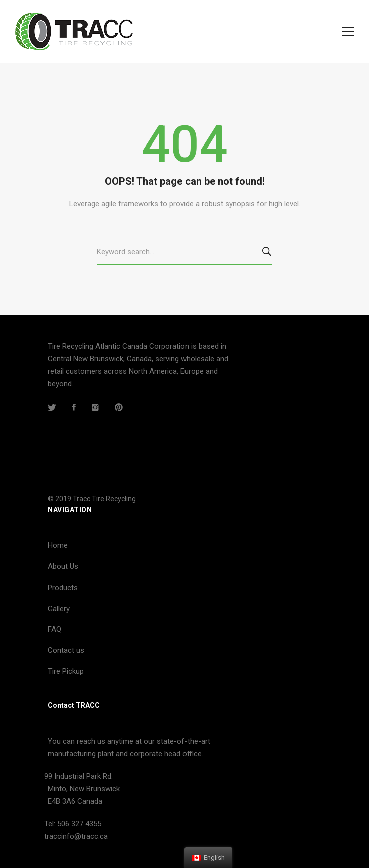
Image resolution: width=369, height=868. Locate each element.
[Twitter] (52, 407)
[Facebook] (74, 407)
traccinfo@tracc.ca (76, 836)
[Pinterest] (119, 407)
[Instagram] (95, 407)
